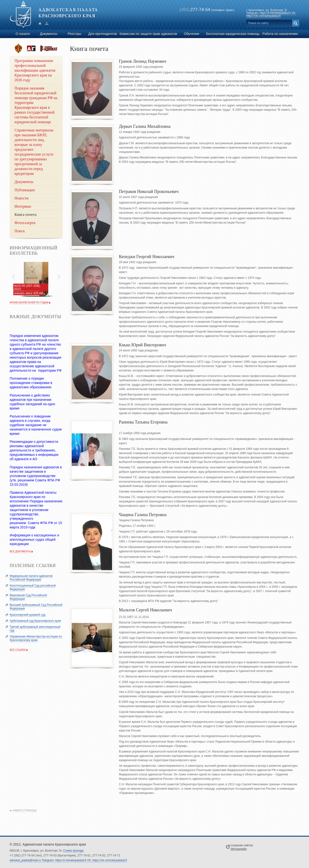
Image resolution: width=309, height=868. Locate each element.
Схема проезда (73, 851)
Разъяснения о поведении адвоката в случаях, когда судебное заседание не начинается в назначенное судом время (36, 425)
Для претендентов (103, 34)
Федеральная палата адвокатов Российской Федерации (31, 578)
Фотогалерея (25, 223)
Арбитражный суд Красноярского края (35, 621)
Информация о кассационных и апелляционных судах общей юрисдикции (34, 540)
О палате (23, 34)
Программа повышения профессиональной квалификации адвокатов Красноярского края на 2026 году (35, 70)
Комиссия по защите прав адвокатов (148, 34)
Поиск (20, 231)
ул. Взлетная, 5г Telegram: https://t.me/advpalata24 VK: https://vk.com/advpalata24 (271, 13)
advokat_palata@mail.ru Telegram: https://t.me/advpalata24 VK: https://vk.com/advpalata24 (68, 860)
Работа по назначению (280, 34)
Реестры (74, 34)
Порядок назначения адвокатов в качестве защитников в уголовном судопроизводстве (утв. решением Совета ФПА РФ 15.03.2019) (36, 476)
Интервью (23, 206)
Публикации (25, 190)
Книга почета (25, 215)
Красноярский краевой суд (28, 615)
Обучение (192, 34)
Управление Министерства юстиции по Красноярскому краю (36, 638)
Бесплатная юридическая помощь (233, 34)
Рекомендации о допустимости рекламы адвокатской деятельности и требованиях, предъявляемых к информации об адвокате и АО (34, 450)
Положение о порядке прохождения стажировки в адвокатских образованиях (31, 383)
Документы (49, 34)
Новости (21, 198)
